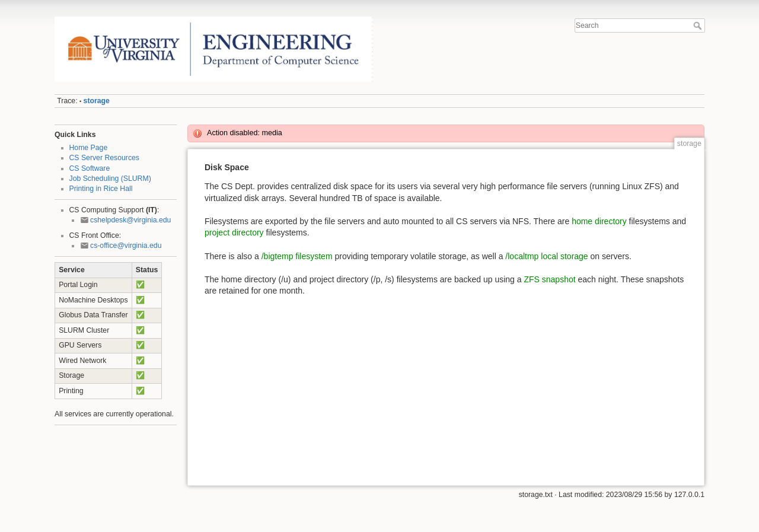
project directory (234, 232)
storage (97, 101)
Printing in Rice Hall (101, 189)
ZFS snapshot (549, 279)
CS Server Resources (104, 158)
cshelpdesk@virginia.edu (130, 220)
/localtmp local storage (546, 256)
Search (699, 26)
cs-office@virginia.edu (126, 246)
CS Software (90, 168)
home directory (599, 221)
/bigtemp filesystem (297, 256)
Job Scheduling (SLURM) (110, 179)
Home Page (89, 148)
